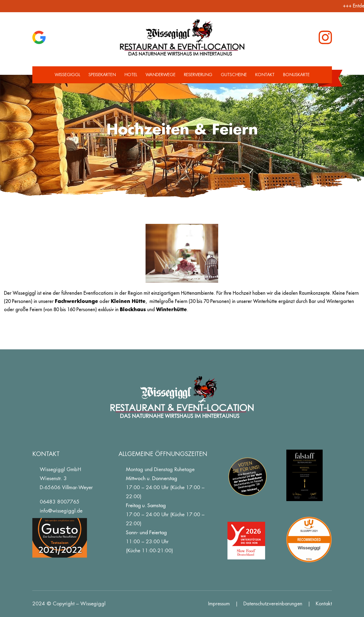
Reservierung (198, 75)
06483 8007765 (60, 502)
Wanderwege (161, 75)
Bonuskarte (296, 75)
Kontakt (265, 75)
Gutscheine (234, 75)
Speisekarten (102, 75)
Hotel (131, 75)
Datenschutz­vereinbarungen (273, 604)
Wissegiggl (67, 75)
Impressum (219, 604)
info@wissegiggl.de (61, 511)
